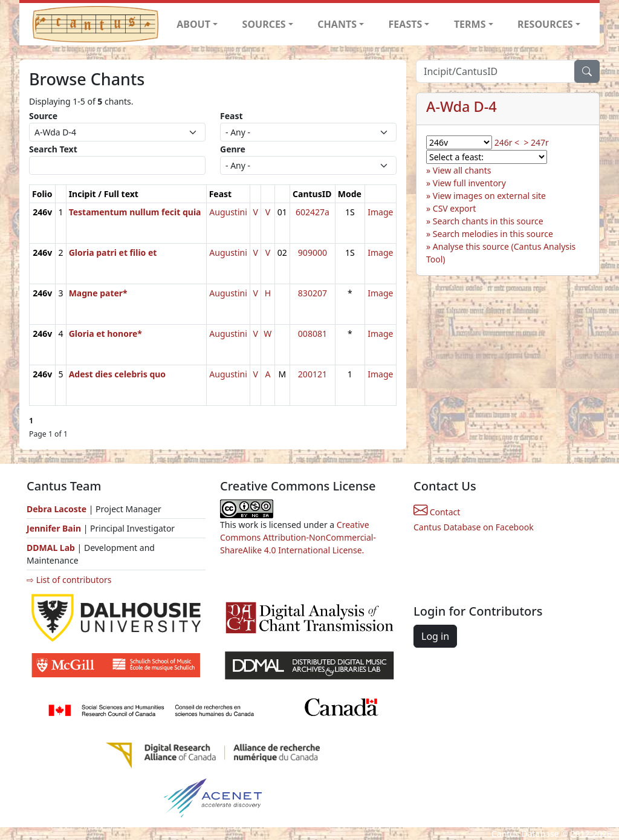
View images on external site (489, 196)
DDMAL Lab (51, 548)
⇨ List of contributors (69, 580)
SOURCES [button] (264, 24)
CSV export (455, 208)
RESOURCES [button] (545, 24)
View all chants (462, 170)
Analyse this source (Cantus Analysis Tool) (501, 253)
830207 (313, 293)
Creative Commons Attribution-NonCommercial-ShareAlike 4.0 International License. (298, 537)
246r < (507, 142)
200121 (313, 374)
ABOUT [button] (193, 24)
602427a (313, 212)
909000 (313, 252)
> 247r (536, 142)
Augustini (228, 212)
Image (380, 212)
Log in (435, 636)
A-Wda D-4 (462, 106)
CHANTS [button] (337, 24)
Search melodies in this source (493, 234)
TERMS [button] (470, 24)
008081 (313, 334)
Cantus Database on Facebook (474, 527)
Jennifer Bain (55, 528)
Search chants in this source (488, 221)
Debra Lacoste (57, 509)
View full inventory (469, 183)
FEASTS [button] (406, 24)
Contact (437, 512)
